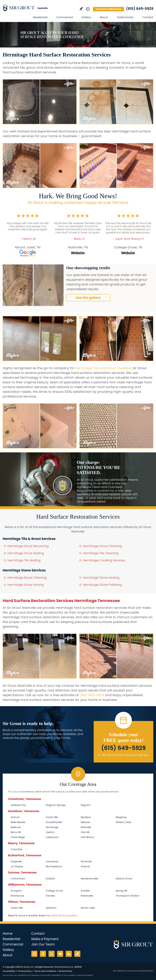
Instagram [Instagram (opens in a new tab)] (34, 954)
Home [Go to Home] (8, 934)
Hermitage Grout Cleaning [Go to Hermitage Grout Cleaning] (102, 546)
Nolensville (87, 896)
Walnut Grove (124, 879)
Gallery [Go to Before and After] (86, 17)
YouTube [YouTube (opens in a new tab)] (60, 954)
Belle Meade (18, 822)
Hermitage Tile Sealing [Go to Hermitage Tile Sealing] (24, 560)
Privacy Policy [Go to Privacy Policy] (25, 971)
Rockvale (86, 861)
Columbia (17, 849)
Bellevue (16, 827)
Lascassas (52, 861)
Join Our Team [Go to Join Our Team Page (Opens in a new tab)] (43, 944)
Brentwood (17, 896)
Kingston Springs (56, 805)
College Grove (54, 891)
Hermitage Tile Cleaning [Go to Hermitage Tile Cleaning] (101, 553)
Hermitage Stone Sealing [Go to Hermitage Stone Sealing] (101, 578)
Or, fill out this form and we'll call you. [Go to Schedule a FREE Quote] (123, 755)
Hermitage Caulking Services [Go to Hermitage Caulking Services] (104, 560)
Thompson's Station (128, 896)
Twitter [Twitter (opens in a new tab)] (52, 954)
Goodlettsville (54, 822)
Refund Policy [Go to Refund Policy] (66, 971)
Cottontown (18, 879)
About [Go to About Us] (104, 17)
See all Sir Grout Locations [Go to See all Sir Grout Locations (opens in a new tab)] (62, 915)
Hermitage (52, 827)
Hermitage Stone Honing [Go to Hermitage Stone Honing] (26, 585)
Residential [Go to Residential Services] (40, 17)
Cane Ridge (18, 837)
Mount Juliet (88, 908)
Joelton (50, 832)
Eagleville (16, 861)
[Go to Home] (27, 8)
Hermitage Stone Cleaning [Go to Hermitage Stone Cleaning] (27, 578)
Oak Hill (85, 832)
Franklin (85, 891)
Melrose (85, 822)
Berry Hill (16, 832)
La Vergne (17, 866)
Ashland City (18, 805)
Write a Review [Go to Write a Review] (81, 9)
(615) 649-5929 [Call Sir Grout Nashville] (140, 9)
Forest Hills (52, 817)
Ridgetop (121, 817)
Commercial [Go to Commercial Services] (65, 17)
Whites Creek (123, 822)
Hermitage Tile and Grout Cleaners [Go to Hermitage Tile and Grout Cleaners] (103, 368)
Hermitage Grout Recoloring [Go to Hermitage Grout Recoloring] (28, 546)
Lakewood (52, 837)
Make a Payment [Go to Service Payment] (45, 939)
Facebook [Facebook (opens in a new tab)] (43, 954)
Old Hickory (87, 837)
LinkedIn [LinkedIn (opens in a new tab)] (69, 954)
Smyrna (85, 866)
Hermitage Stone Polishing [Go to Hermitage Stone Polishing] (102, 585)
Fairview (50, 896)
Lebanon (51, 908)
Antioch (15, 817)
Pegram (86, 805)
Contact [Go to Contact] (148, 17)
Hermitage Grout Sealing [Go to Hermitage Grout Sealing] (26, 553)
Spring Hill (121, 891)
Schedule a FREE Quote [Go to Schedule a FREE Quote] (109, 9)
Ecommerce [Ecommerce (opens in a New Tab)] (132, 971)
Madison (86, 817)
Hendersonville (89, 879)
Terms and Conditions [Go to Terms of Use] (45, 971)
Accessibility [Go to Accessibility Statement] (9, 971)
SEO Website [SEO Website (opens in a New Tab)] (119, 971)
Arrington (16, 891)
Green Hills (17, 908)
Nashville (86, 827)
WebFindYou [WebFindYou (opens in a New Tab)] (147, 971)
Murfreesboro (54, 866)
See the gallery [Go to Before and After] (88, 298)
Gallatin (50, 879)
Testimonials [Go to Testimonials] (125, 17)
